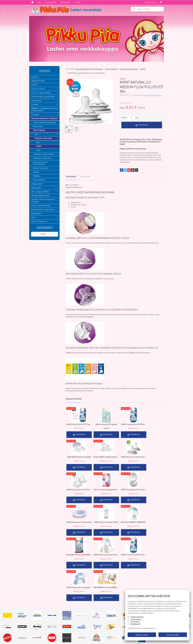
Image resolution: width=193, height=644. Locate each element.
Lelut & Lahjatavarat (39, 221)
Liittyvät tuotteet (74, 399)
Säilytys (36, 172)
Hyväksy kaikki (173, 636)
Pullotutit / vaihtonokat (43, 138)
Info (39, 2)
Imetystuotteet (37, 184)
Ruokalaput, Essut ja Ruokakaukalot (41, 163)
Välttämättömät (137, 619)
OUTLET (34, 85)
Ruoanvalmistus (39, 180)
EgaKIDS (35, 77)
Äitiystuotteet (36, 214)
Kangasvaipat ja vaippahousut (43, 210)
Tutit (36, 134)
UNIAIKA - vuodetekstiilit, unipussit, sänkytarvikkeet (45, 110)
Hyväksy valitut (142, 636)
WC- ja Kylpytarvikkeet (40, 192)
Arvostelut (86, 176)
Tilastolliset (135, 624)
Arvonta (77, 2)
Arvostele (153, 95)
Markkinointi (135, 626)
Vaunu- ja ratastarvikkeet (41, 93)
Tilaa (70, 623)
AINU (38, 150)
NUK (38, 142)
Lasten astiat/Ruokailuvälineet (44, 123)
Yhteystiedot (65, 2)
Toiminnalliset (136, 621)
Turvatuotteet (36, 101)
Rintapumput (38, 126)
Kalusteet (35, 104)
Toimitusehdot (50, 2)
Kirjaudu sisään (151, 2)
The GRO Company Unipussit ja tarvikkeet (43, 201)
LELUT (34, 217)
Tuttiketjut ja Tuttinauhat (42, 158)
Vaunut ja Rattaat (38, 89)
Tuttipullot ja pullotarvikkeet (43, 154)
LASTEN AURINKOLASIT (40, 196)
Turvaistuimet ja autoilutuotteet (43, 97)
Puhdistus (37, 176)
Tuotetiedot (71, 176)
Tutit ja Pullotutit (39, 130)
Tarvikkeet (35, 115)
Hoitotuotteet (36, 188)
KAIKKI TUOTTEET (38, 81)
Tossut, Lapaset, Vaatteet (41, 206)
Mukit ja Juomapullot (41, 168)
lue (103, 618)
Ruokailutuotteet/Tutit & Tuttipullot (44, 118)
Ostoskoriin (143, 125)
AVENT (39, 146)
